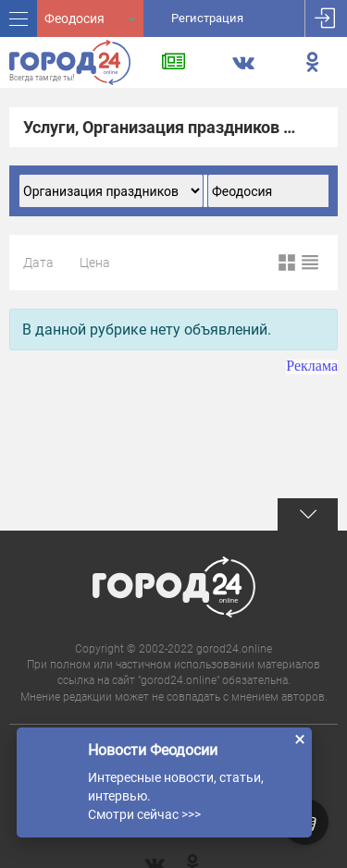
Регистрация (207, 18)
